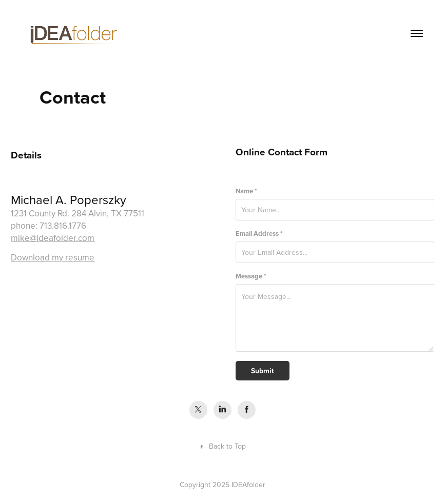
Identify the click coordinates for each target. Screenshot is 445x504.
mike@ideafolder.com (53, 238)
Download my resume (53, 257)
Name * (246, 191)
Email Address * (259, 234)
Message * (251, 276)
